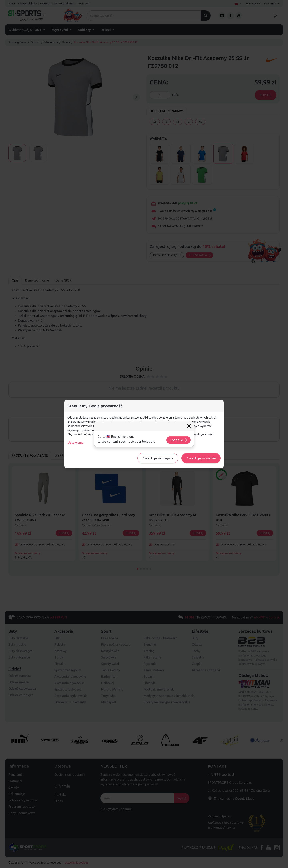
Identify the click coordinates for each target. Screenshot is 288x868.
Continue (179, 440)
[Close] (189, 426)
